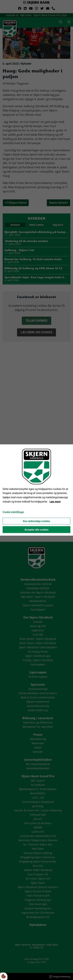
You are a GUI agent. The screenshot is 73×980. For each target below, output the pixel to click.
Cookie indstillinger (13, 512)
